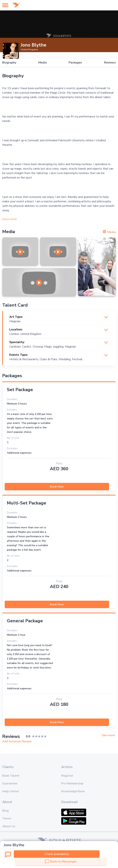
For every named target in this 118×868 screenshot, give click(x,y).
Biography (9, 63)
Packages (75, 63)
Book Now (57, 487)
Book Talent (11, 776)
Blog (5, 811)
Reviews (110, 63)
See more (108, 735)
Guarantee (10, 783)
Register (67, 776)
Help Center (11, 791)
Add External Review (17, 741)
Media (43, 63)
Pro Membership (72, 783)
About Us (9, 826)
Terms (7, 818)
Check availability (57, 854)
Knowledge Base (73, 791)
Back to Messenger (61, 861)
